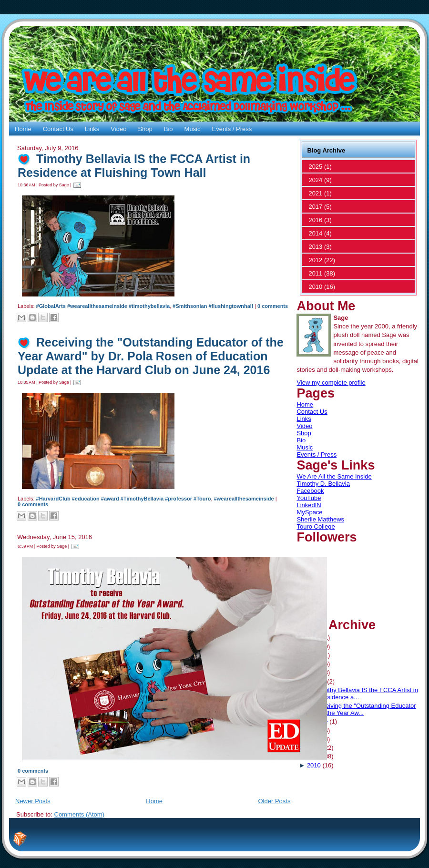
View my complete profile (331, 383)
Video (304, 426)
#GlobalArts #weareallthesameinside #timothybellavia (103, 306)
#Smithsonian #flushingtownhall (213, 306)
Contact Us (312, 412)
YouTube (309, 498)
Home (154, 801)
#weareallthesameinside (244, 499)
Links (304, 419)
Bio (301, 440)
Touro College (316, 526)
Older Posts (274, 801)
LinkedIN (309, 505)
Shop (304, 433)
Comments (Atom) (79, 814)
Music (305, 447)
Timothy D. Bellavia (323, 484)
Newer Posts (33, 801)
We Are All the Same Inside (334, 476)
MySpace (309, 512)
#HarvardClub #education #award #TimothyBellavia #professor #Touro (124, 499)
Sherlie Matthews (320, 519)
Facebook (310, 491)
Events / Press (317, 454)
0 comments (273, 306)
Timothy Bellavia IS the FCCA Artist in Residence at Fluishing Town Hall (134, 166)
